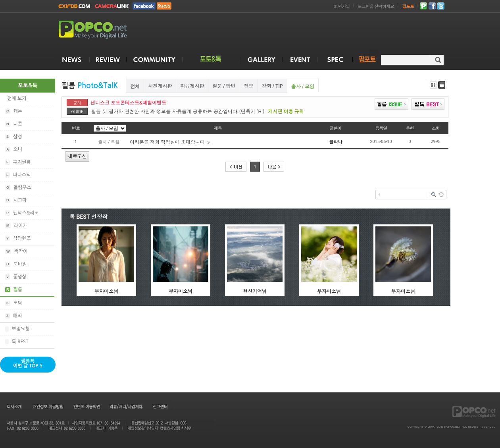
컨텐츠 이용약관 (86, 406)
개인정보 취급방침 (48, 406)
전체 (135, 87)
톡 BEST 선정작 (89, 217)
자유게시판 (192, 86)
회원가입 (342, 7)
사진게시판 (160, 86)
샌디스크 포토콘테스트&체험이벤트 (128, 103)
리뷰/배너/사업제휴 (126, 406)
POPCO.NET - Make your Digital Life (102, 30)
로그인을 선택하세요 (376, 7)
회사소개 (14, 406)
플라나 (336, 142)
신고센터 (160, 406)
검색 (438, 60)
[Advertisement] (475, 198)
